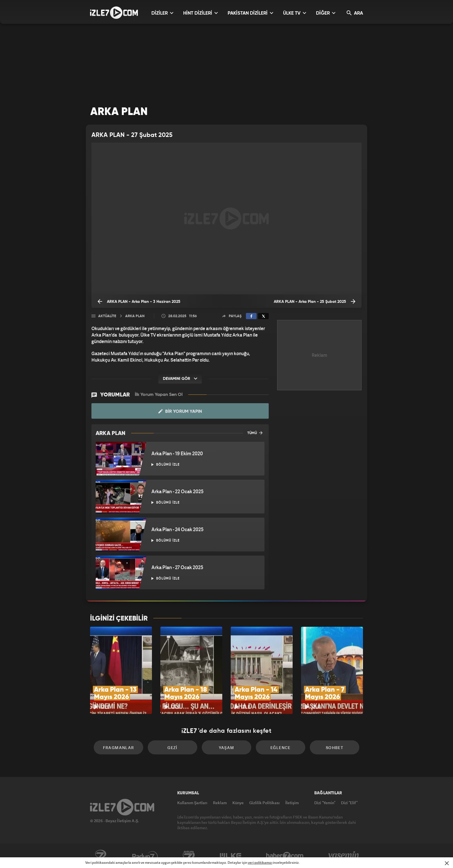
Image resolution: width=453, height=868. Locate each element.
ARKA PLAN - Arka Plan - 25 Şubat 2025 (315, 301)
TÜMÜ (255, 433)
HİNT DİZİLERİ (200, 13)
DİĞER (326, 13)
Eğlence (281, 748)
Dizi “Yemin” (325, 803)
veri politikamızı (260, 863)
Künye (238, 803)
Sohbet (335, 748)
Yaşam (227, 748)
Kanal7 (100, 856)
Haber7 (285, 856)
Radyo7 (145, 856)
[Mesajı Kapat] (447, 863)
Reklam (220, 803)
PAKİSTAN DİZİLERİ (250, 13)
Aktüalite (107, 316)
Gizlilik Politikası (264, 803)
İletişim (292, 803)
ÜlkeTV (231, 856)
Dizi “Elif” (349, 803)
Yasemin (344, 856)
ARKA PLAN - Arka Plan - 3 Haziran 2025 (139, 301)
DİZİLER (162, 13)
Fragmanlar (119, 748)
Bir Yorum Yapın (180, 411)
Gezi (172, 748)
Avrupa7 (189, 856)
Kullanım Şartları (192, 803)
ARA (355, 13)
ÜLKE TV (295, 13)
